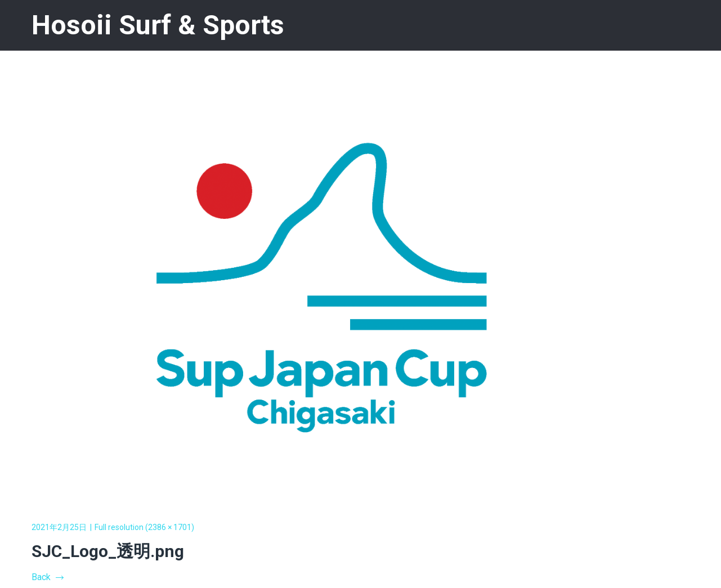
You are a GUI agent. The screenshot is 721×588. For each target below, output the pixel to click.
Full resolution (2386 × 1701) (144, 527)
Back (47, 577)
